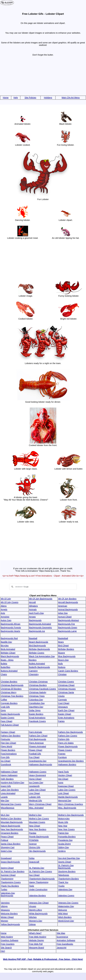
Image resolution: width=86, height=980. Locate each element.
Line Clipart (34, 793)
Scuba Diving (64, 844)
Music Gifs (63, 822)
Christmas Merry (9, 692)
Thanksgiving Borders (68, 879)
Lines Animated (8, 793)
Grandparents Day (38, 761)
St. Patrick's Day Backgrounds (66, 867)
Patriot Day (63, 833)
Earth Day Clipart (66, 710)
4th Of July (6, 599)
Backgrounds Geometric (40, 628)
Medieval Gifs (35, 801)
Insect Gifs (6, 786)
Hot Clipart (63, 779)
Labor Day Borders (10, 790)
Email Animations (37, 718)
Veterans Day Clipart (39, 903)
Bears (61, 642)
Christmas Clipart (66, 685)
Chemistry (34, 674)
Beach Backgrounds (39, 642)
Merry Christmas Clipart (40, 804)
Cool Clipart (64, 703)
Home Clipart (35, 779)
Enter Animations (66, 718)
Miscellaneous (8, 808)
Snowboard (6, 858)
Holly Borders (7, 779)
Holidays (48, 98)
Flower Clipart (36, 750)
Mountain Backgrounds (12, 822)
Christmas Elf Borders (11, 689)
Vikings (4, 906)
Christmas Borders (38, 685)
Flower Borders (8, 750)
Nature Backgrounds (10, 826)
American (63, 606)
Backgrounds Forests (11, 628)
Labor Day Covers (67, 790)
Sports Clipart (65, 862)
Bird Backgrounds (37, 646)
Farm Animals (36, 732)
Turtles (4, 889)
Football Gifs (35, 754)
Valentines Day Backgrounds (8, 894)
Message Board (36, 948)
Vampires (5, 903)
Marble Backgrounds (68, 797)
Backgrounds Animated (40, 624)
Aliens (4, 606)
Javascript (61, 948)
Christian (62, 674)
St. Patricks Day (37, 868)
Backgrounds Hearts (10, 631)
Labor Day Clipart (37, 790)
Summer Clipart (8, 875)
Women (4, 921)
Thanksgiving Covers (11, 882)
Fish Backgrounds (38, 739)
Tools (32, 886)
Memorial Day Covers (11, 804)
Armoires (5, 617)
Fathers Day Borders (11, 736)
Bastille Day (6, 642)
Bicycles (5, 646)
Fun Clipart (34, 757)
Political (4, 840)
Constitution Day (37, 703)
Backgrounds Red (9, 638)
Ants (3, 613)
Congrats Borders (9, 703)
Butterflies (5, 667)
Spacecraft (34, 862)
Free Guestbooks (65, 944)
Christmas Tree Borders (12, 696)
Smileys (62, 851)
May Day (5, 801)
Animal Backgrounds (68, 609)
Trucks (61, 886)
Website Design (36, 940)
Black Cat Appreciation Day (42, 656)
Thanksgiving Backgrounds (42, 879)
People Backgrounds (39, 837)
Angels (4, 609)
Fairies (61, 721)
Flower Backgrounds (68, 746)
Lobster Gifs (35, 797)
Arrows (32, 617)
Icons (61, 782)
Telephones (64, 875)
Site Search (6, 948)
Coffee (4, 700)
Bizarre (62, 653)
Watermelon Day (66, 906)
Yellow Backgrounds (10, 924)
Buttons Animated (9, 671)
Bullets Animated (37, 664)
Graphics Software (10, 940)
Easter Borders (36, 714)
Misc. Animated (36, 808)
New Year (63, 826)
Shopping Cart (8, 847)
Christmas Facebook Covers (42, 689)
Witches (33, 917)
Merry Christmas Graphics (71, 804)
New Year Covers (66, 829)
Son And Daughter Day (69, 858)
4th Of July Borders (67, 599)
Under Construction (38, 889)
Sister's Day (6, 851)
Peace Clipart (7, 837)
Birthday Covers (37, 653)
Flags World (6, 746)
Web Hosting (7, 937)
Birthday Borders (66, 649)
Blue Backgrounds (67, 656)
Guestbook (6, 764)
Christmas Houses (67, 689)
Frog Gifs (5, 757)
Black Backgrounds (10, 656)
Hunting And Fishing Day (12, 782)
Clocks (61, 696)
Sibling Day (64, 847)
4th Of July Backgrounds (41, 599)
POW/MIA (34, 840)
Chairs (4, 674)
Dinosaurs (63, 707)
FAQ (3, 951)
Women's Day (36, 921)
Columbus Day (36, 700)
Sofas (32, 858)
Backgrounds (35, 620)
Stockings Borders (67, 871)
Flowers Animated (38, 746)
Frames (62, 754)
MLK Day (5, 815)
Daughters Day (36, 707)
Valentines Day (65, 889)
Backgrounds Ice (37, 631)
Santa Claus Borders (11, 844)
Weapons (5, 910)
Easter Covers (8, 718)
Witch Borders (65, 917)
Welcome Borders (9, 914)
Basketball (63, 638)
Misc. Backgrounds (67, 808)
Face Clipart (7, 721)
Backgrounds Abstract (69, 620)
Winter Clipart (7, 917)
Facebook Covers (37, 721)
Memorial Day (65, 801)
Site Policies (30, 98)
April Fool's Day (36, 613)
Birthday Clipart (8, 653)
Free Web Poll (36, 944)
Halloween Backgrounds (41, 764)
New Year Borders (38, 829)
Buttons (62, 667)
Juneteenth (34, 786)
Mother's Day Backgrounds (71, 815)
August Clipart (65, 617)
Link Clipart (63, 793)
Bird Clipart (63, 646)
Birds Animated (8, 649)
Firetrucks (5, 739)
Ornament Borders (10, 833)
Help (16, 98)
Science (33, 844)
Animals (33, 609)
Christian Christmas (38, 682)
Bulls (60, 664)
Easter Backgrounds (10, 714)
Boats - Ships (7, 660)
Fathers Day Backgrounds (70, 732)
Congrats (62, 700)
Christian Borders (9, 682)
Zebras (32, 924)
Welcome (63, 910)
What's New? (35, 933)
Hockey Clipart (65, 775)
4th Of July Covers (10, 602)
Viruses (33, 906)
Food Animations (9, 754)
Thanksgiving (7, 879)
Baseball (33, 638)
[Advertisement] (43, 76)
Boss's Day (63, 660)
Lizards (4, 797)
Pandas (33, 833)
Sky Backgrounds (37, 851)
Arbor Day (63, 613)
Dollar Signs (35, 710)
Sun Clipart (34, 875)
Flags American (36, 743)
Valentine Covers (66, 896)
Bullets (4, 664)
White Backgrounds (38, 914)
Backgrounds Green (68, 628)
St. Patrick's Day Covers (40, 871)
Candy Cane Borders (68, 671)
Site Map (61, 933)
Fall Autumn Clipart (10, 725)
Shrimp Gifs (35, 847)
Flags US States (66, 743)
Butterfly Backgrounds (39, 667)
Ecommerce (62, 937)
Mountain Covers (37, 822)
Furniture (62, 757)
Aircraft (32, 602)
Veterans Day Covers (68, 903)
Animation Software (66, 940)
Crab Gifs (5, 707)
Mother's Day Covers (39, 819)
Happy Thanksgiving (39, 882)
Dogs (3, 710)
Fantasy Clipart (8, 732)
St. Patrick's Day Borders (13, 871)
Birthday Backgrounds (39, 649)
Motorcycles (64, 819)
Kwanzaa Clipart (66, 786)
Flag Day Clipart (8, 743)
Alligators (33, 606)
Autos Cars (6, 620)
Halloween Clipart (9, 772)
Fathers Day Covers (68, 736)
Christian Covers (66, 682)
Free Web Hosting (38, 937)
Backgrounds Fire (67, 624)
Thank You (63, 882)
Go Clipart (6, 761)
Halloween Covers (38, 772)
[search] (43, 587)
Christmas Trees (37, 696)
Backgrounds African (11, 624)
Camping (33, 671)
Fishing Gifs (64, 739)
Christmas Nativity (38, 692)
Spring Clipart (7, 868)
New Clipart (35, 826)
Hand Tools (63, 772)
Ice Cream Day (36, 782)
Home (6, 98)
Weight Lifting (35, 910)
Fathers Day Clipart (38, 736)
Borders (33, 660)
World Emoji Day (66, 921)
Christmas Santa (66, 692)
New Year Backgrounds (12, 829)
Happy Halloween (9, 775)
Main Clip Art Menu (71, 98)
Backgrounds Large (67, 631)
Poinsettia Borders (67, 837)
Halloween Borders (67, 764)
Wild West (63, 914)
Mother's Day (35, 815)
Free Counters (8, 944)
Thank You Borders (10, 886)
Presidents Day (65, 840)
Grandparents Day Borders (71, 761)
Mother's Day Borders (11, 819)
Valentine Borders (37, 896)
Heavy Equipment (37, 775)
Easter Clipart (65, 714)
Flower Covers (65, 750)
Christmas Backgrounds (12, 685)
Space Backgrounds (10, 862)
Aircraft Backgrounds (68, 602)
